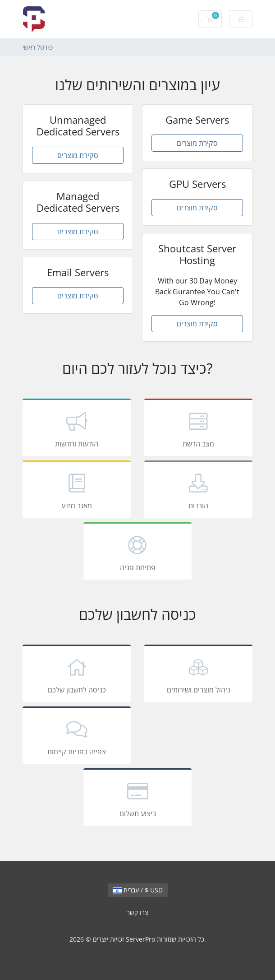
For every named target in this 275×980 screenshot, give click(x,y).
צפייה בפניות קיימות (77, 737)
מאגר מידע (77, 491)
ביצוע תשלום (137, 799)
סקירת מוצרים (78, 155)
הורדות (198, 491)
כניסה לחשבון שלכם (77, 675)
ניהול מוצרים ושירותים (198, 675)
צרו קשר (137, 913)
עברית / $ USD (138, 890)
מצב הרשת (198, 429)
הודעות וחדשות (77, 429)
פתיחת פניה (137, 553)
